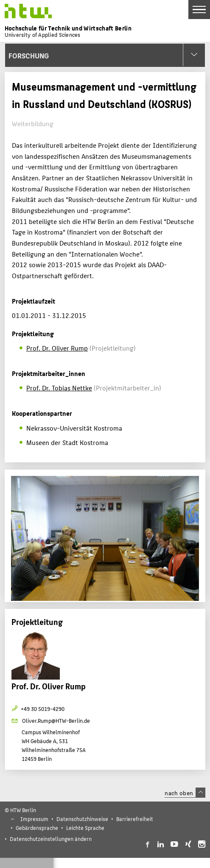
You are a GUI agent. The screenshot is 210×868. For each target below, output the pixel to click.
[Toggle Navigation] (199, 10)
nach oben (185, 793)
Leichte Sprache (85, 828)
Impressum (34, 819)
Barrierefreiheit (135, 819)
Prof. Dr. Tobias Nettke (59, 388)
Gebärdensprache (37, 828)
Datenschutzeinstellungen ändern (51, 839)
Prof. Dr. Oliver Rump (57, 348)
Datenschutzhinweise (82, 819)
